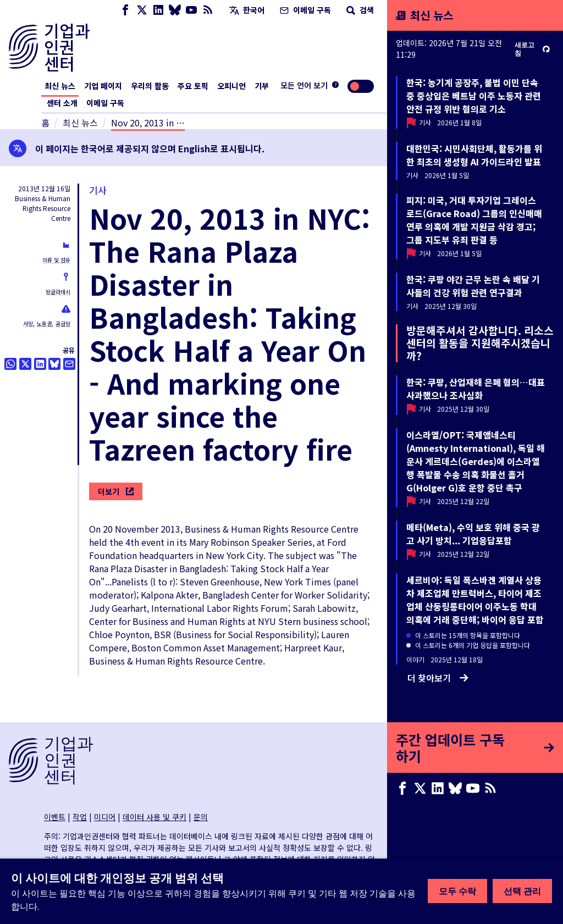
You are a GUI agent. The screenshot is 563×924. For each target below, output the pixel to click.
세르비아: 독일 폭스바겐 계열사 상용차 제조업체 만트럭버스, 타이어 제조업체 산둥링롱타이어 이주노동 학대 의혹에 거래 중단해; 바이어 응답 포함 (475, 600)
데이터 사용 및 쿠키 (154, 817)
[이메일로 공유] (69, 364)
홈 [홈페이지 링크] (45, 123)
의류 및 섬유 (56, 260)
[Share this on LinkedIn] (40, 364)
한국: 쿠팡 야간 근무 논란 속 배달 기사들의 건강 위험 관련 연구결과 (473, 286)
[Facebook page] (125, 10)
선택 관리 (522, 891)
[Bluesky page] (175, 10)
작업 (80, 817)
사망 (28, 323)
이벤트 (55, 817)
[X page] (142, 10)
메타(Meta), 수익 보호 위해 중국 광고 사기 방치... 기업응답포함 (473, 534)
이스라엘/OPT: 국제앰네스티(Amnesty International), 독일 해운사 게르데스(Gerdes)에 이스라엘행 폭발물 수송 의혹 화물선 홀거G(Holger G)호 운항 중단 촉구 (476, 461)
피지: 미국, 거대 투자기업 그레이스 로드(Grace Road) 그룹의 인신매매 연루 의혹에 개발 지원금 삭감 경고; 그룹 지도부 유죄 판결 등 (474, 220)
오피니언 (231, 86)
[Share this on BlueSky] (54, 364)
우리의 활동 (150, 86)
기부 (262, 86)
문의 (201, 817)
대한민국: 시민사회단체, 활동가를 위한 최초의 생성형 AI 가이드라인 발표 (474, 155)
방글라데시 (58, 292)
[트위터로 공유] (25, 364)
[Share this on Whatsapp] (10, 364)
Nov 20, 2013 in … (148, 123)
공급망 (63, 323)
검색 (359, 10)
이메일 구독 (304, 10)
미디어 (105, 817)
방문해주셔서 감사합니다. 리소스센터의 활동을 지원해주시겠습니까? (480, 343)
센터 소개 (62, 103)
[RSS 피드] (208, 10)
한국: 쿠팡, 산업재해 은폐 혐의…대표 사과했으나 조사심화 (476, 389)
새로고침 (532, 49)
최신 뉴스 (60, 86)
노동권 (44, 323)
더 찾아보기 (438, 678)
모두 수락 (457, 891)
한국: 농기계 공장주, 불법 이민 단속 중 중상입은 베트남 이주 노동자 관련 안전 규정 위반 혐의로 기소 (474, 96)
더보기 (116, 491)
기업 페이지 (103, 86)
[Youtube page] (191, 10)
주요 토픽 (193, 86)
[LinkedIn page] (158, 10)
